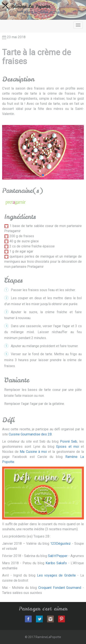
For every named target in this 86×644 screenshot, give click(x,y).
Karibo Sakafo (56, 563)
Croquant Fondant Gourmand (60, 588)
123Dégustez (60, 544)
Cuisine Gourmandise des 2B (30, 434)
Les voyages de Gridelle (56, 575)
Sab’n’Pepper (58, 556)
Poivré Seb (69, 441)
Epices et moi (68, 447)
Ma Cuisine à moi (33, 452)
